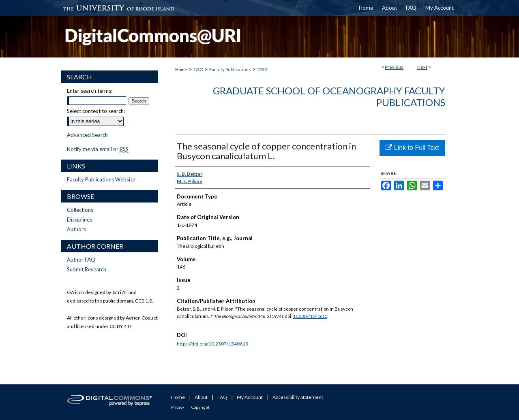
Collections (80, 210)
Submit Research (87, 269)
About (201, 397)
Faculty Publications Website (101, 179)
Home (181, 69)
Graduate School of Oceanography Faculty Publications (329, 96)
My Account (250, 397)
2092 (262, 69)
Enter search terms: (90, 91)
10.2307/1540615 (310, 316)
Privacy (178, 407)
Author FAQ (81, 260)
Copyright (201, 407)
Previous (394, 67)
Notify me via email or (98, 149)
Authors (76, 229)
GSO (198, 69)
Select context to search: (96, 111)
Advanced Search (87, 135)
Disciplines (79, 220)
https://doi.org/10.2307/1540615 (212, 344)
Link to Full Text (412, 148)
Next (422, 67)
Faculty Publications (230, 69)
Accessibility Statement (298, 397)
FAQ (222, 397)
